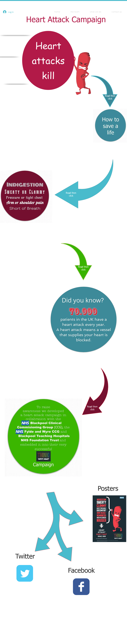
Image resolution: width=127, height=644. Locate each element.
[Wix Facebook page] (81, 587)
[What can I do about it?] (110, 126)
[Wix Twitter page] (25, 573)
